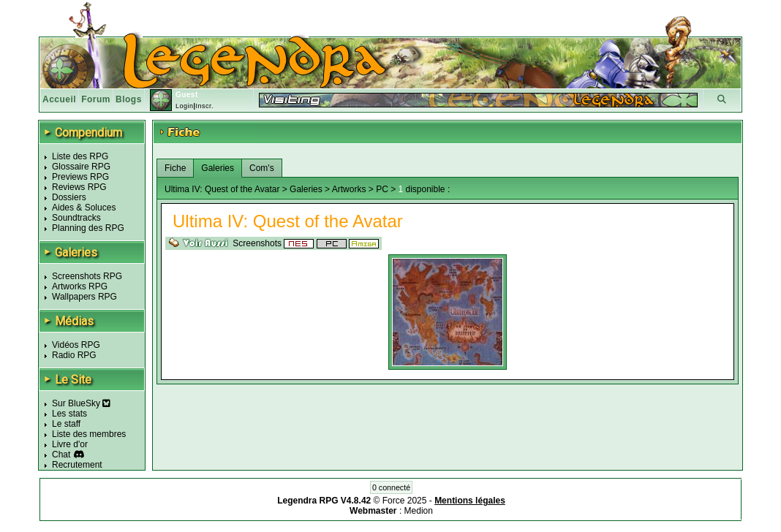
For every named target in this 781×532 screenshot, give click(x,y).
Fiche (175, 168)
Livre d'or (70, 444)
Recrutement (77, 465)
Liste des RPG (80, 156)
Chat (61, 455)
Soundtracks (76, 218)
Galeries (218, 168)
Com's (262, 168)
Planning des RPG (88, 228)
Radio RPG (74, 355)
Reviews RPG (79, 187)
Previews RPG (80, 177)
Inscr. (204, 106)
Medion (419, 511)
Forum (96, 99)
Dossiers (69, 197)
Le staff (66, 424)
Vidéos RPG (76, 345)
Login (185, 106)
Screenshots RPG (87, 276)
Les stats (69, 414)
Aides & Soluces (84, 208)
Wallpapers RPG (84, 297)
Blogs (129, 99)
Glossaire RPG (81, 167)
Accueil (59, 99)
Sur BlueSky (81, 403)
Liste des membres (89, 434)
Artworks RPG (80, 286)
